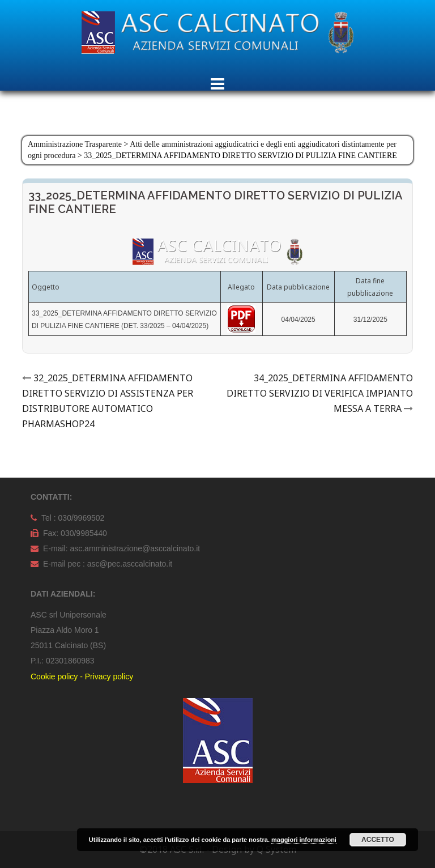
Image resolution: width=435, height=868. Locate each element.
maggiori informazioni (304, 840)
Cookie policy (54, 676)
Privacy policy (109, 676)
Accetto (378, 840)
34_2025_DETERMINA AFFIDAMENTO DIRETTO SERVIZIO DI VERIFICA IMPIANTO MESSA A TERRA (320, 393)
